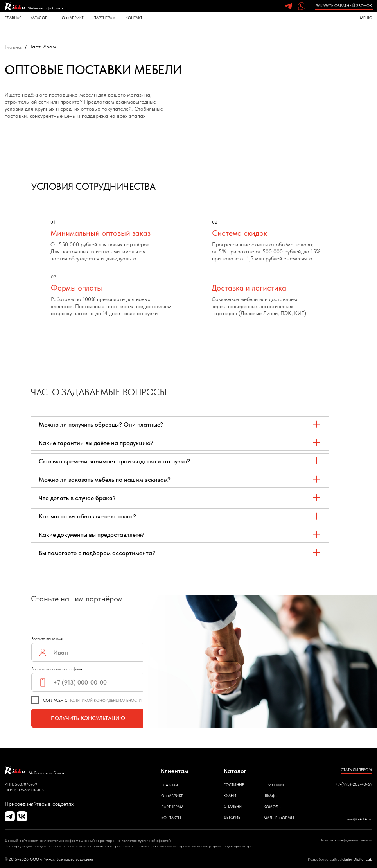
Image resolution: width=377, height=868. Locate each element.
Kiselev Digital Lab (357, 859)
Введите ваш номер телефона (57, 669)
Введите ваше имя (47, 638)
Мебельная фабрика (45, 8)
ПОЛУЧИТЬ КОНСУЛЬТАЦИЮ (88, 718)
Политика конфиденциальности (346, 840)
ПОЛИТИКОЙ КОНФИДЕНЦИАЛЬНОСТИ (105, 700)
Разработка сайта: (324, 859)
